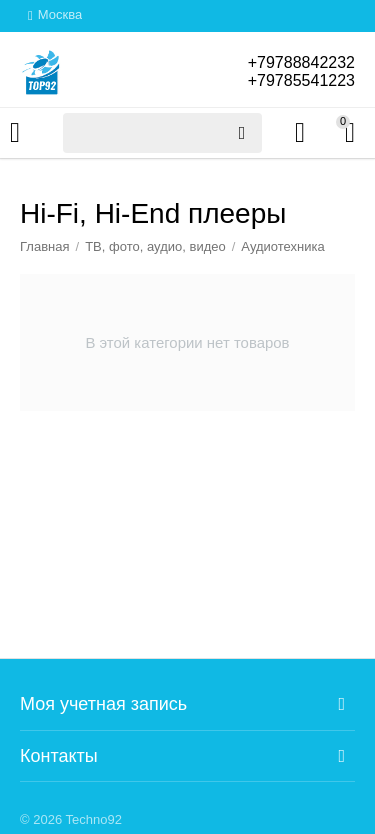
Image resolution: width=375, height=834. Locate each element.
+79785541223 (301, 80)
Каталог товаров (15, 133)
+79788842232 (301, 62)
